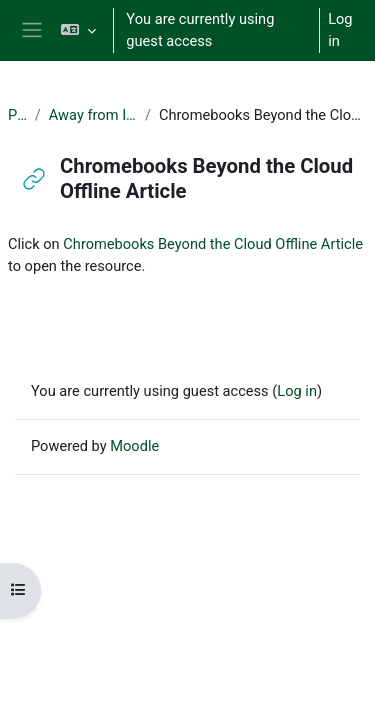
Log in (340, 30)
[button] (78, 30)
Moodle (134, 446)
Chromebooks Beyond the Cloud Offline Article (213, 244)
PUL (17, 115)
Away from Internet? (93, 115)
